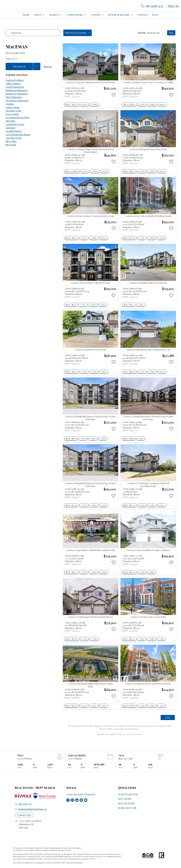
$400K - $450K (72, 171)
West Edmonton (14, 97)
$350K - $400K (72, 104)
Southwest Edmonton (17, 94)
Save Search (19, 66)
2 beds (142, 238)
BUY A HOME (125, 799)
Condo (161, 238)
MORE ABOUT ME (127, 808)
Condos (10, 104)
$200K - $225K (129, 706)
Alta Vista (10, 121)
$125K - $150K (129, 305)
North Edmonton (15, 87)
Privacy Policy (67, 848)
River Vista (11, 141)
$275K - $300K (129, 572)
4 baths (152, 104)
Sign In (173, 6)
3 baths (94, 104)
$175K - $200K (129, 238)
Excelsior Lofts (13, 111)
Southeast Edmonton (17, 90)
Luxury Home (13, 107)
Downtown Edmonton (17, 101)
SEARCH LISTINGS (128, 794)
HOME (26, 15)
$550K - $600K (129, 505)
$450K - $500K (72, 372)
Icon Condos (12, 114)
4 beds (142, 104)
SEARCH (54, 15)
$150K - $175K (71, 305)
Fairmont (10, 128)
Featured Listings (15, 80)
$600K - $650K (129, 104)
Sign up (48, 66)
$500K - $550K (129, 171)
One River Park (14, 138)
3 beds (85, 104)
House (162, 104)
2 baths (151, 238)
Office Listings (13, 84)
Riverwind (11, 145)
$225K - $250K (71, 572)
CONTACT (142, 15)
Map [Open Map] (171, 33)
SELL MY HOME (126, 803)
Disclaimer (77, 848)
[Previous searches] (37, 66)
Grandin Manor (14, 131)
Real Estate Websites (34, 848)
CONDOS (95, 15)
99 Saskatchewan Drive (18, 117)
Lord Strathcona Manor (18, 134)
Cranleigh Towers (15, 124)
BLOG (155, 15)
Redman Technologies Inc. (52, 848)
